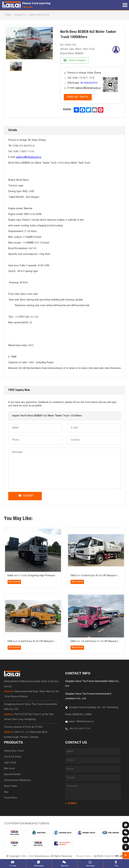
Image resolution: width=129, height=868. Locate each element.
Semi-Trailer (11, 786)
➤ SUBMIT (71, 804)
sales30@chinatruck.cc (88, 88)
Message (90, 866)
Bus (6, 792)
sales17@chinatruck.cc (81, 722)
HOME (8, 15)
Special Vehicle (12, 775)
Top (116, 866)
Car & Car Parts (13, 757)
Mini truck (9, 769)
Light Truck (10, 763)
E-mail (13, 866)
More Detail (14, 582)
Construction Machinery (17, 780)
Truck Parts (10, 798)
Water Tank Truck (39, 15)
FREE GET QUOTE (78, 97)
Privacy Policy (83, 856)
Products (20, 15)
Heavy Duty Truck (14, 751)
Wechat (64, 866)
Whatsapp (39, 866)
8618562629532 (89, 83)
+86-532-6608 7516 (80, 729)
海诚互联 (109, 856)
